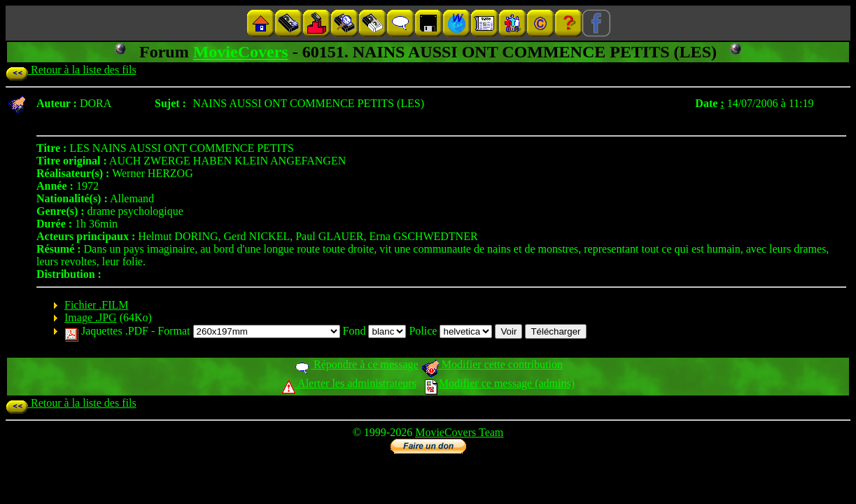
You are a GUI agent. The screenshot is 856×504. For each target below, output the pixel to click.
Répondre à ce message (356, 364)
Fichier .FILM (97, 305)
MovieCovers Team (459, 432)
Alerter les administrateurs (349, 383)
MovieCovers (241, 52)
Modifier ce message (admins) (500, 383)
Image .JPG (91, 317)
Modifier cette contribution (492, 364)
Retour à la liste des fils (71, 70)
